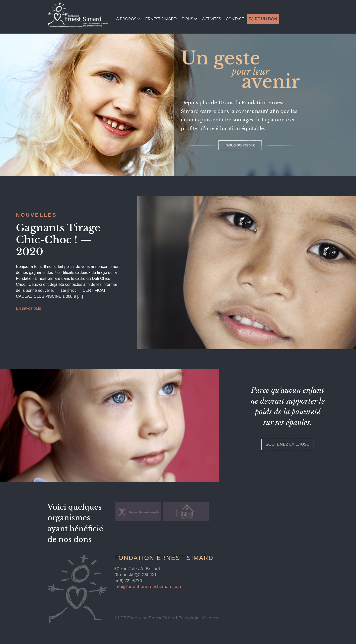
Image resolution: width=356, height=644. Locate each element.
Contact (235, 19)
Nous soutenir (240, 145)
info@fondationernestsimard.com (148, 587)
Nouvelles (36, 215)
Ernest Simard (161, 19)
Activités (212, 19)
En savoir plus (29, 308)
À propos (126, 19)
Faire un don (263, 19)
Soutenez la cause (288, 444)
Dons (187, 19)
